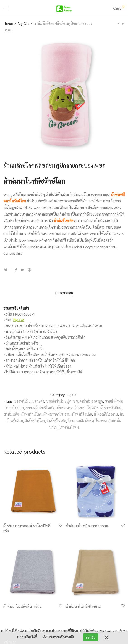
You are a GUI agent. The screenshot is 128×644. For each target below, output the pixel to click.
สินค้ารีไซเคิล (56, 421)
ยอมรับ (91, 637)
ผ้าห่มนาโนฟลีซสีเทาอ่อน (23, 606)
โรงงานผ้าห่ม (69, 427)
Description (64, 293)
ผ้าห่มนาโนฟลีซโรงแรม (84, 606)
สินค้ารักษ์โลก (35, 421)
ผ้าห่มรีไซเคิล (64, 221)
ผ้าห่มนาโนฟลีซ (87, 408)
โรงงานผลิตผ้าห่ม (81, 421)
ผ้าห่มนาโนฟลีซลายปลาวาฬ (87, 526)
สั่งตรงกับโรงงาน (106, 414)
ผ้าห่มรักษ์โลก (31, 414)
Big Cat (23, 23)
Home (8, 23)
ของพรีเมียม (23, 401)
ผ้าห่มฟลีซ (12, 414)
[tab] (64, 293)
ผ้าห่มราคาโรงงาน (57, 414)
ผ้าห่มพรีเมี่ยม (111, 408)
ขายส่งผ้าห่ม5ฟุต (59, 401)
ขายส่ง (39, 401)
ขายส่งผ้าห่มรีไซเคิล (41, 408)
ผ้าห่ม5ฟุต (65, 408)
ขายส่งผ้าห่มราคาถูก (88, 401)
